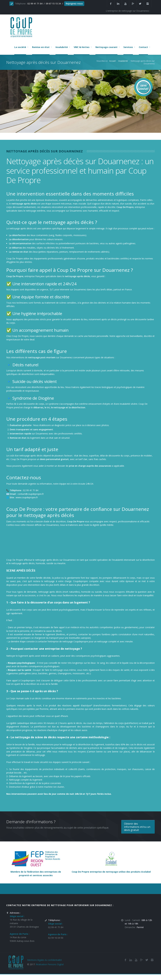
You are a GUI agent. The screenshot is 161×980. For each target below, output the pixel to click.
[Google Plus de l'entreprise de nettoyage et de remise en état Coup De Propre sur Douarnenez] (141, 960)
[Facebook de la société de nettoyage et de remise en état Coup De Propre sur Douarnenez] (125, 960)
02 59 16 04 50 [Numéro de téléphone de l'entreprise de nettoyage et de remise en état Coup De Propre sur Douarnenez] (56, 938)
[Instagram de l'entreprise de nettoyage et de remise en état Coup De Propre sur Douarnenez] (148, 4)
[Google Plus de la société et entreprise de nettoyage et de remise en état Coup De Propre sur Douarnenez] (133, 4)
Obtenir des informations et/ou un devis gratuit (137, 827)
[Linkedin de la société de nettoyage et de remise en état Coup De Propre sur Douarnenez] (118, 4)
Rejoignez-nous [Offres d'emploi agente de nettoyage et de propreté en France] (74, 4)
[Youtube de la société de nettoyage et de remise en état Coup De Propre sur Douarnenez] (136, 960)
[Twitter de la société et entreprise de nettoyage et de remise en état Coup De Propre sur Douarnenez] (140, 4)
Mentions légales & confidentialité (44, 960)
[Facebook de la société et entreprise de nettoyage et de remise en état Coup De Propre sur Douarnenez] (111, 4)
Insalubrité (123, 61)
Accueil (112, 61)
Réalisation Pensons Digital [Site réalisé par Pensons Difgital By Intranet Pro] (50, 964)
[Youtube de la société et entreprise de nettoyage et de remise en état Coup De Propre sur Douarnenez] (125, 4)
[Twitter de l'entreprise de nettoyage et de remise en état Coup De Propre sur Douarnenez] (147, 960)
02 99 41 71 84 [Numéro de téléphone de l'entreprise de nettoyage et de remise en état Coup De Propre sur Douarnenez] (56, 927)
